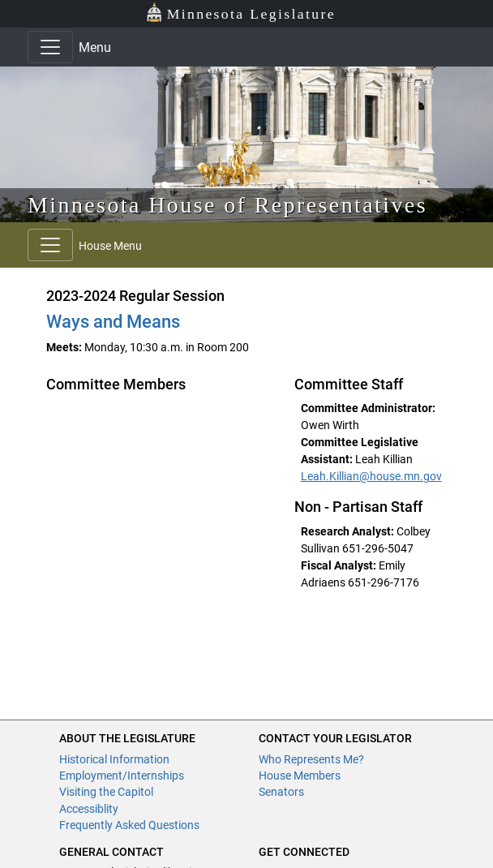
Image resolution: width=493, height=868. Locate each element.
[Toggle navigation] (50, 47)
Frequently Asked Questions (129, 825)
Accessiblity (89, 809)
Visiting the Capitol (106, 792)
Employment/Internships (122, 776)
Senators (281, 792)
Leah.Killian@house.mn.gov (371, 476)
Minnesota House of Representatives (227, 205)
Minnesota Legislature (240, 13)
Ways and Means (113, 322)
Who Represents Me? (311, 759)
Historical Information (114, 759)
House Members (300, 776)
